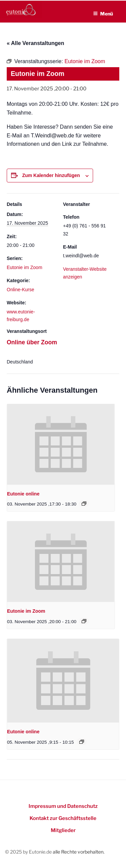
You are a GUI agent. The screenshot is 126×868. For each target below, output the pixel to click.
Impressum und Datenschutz (63, 806)
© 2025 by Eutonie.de (29, 852)
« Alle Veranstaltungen (35, 43)
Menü (103, 14)
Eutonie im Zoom (25, 267)
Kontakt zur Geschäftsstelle (63, 818)
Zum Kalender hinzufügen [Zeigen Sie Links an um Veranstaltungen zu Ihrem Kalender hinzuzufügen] (51, 175)
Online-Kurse (20, 290)
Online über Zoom (32, 342)
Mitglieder (63, 830)
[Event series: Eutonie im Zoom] (84, 621)
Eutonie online (23, 494)
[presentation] (61, 444)
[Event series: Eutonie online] (84, 504)
